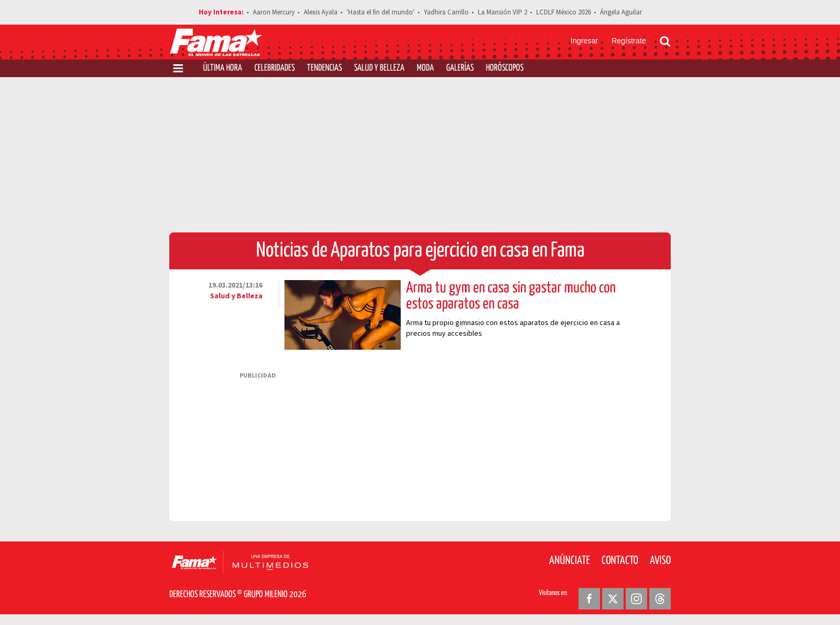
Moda (425, 68)
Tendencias (324, 68)
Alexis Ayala (321, 12)
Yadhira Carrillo (446, 12)
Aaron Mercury (274, 12)
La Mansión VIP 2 (502, 12)
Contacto (620, 561)
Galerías (460, 68)
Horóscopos (505, 68)
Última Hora (223, 68)
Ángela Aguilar (621, 12)
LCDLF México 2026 (564, 12)
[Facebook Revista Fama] (589, 599)
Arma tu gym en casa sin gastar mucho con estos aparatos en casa (511, 296)
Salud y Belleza (379, 68)
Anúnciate (569, 561)
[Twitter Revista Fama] (613, 599)
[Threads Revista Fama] (660, 599)
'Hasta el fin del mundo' (381, 12)
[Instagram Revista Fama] (636, 599)
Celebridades (275, 68)
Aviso (660, 561)
